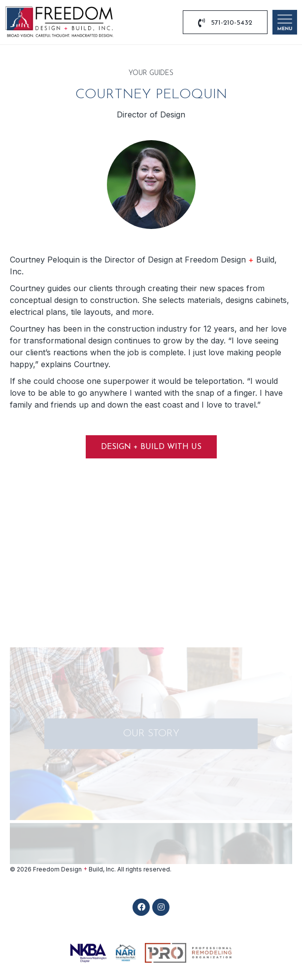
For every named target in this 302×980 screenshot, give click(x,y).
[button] (141, 907)
